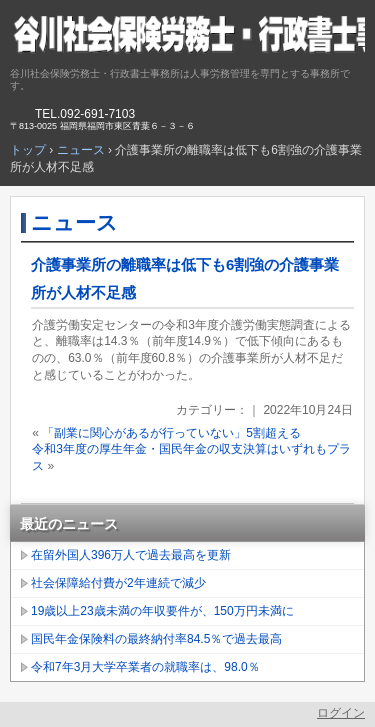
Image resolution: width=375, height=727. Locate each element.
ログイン (341, 713)
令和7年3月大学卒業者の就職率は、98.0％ (145, 667)
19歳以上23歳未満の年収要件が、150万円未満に (162, 611)
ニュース (74, 222)
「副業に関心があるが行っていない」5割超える (171, 433)
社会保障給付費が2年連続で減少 (118, 583)
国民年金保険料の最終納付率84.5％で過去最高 (156, 639)
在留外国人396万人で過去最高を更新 (131, 555)
